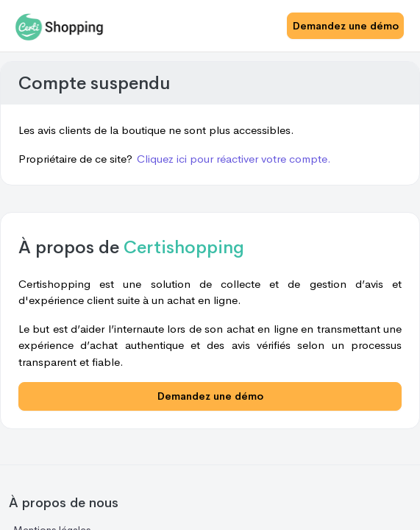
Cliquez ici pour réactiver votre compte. (234, 159)
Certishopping (184, 247)
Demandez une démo (346, 26)
